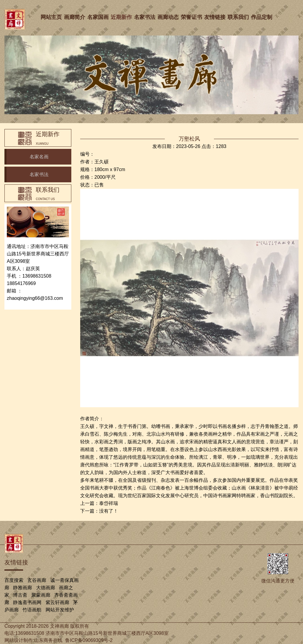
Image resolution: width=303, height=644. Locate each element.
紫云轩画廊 (57, 602)
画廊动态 (169, 17)
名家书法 (145, 17)
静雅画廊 (22, 588)
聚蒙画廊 (41, 595)
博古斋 (20, 595)
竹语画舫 (32, 610)
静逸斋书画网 (27, 602)
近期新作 (122, 17)
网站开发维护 (60, 610)
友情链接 (215, 17)
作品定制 (262, 17)
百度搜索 (14, 580)
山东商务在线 (48, 640)
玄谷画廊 (37, 580)
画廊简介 (75, 17)
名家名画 (39, 157)
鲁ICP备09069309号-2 (89, 640)
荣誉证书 (192, 17)
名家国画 (99, 17)
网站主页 (52, 17)
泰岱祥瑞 (109, 503)
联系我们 (239, 17)
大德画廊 (46, 588)
